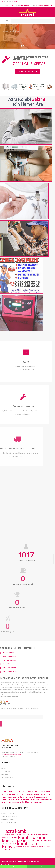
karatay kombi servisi (43, 834)
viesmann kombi (9, 799)
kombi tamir (5, 843)
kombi (16, 837)
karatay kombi (38, 802)
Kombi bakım (6, 792)
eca (18, 834)
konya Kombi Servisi (37, 792)
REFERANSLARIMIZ (8, 777)
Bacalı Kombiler (8, 814)
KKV (3, 780)
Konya (8, 847)
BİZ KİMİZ (5, 768)
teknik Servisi (23, 794)
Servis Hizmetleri (21, 797)
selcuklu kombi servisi (32, 847)
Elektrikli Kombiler (9, 822)
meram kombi (22, 802)
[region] (27, 36)
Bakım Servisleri (41, 794)
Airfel (3, 831)
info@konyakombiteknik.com (43, 6)
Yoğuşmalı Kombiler (9, 816)
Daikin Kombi (48, 800)
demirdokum (36, 831)
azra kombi (17, 831)
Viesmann (12, 850)
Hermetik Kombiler (9, 819)
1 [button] (23, 46)
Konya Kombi (10, 797)
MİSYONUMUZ (6, 774)
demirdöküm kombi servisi (9, 834)
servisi (30, 802)
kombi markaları (39, 840)
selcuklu (4, 802)
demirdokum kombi (41, 797)
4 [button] (32, 46)
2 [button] (26, 46)
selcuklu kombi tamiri (44, 847)
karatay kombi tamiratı (8, 837)
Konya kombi (33, 794)
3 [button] (29, 46)
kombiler (32, 840)
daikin (30, 831)
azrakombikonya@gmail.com (11, 754)
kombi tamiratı (13, 843)
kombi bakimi (23, 792)
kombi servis (47, 840)
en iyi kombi (22, 834)
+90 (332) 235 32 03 (11, 6)
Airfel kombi (40, 800)
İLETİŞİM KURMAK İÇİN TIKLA (27, 71)
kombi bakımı (15, 792)
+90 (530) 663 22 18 (25, 6)
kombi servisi (12, 802)
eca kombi (32, 797)
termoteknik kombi (26, 799)
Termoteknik (5, 850)
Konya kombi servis (21, 847)
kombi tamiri (30, 844)
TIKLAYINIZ (15, 2)
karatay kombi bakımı (32, 834)
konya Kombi (14, 794)
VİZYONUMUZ (6, 771)
